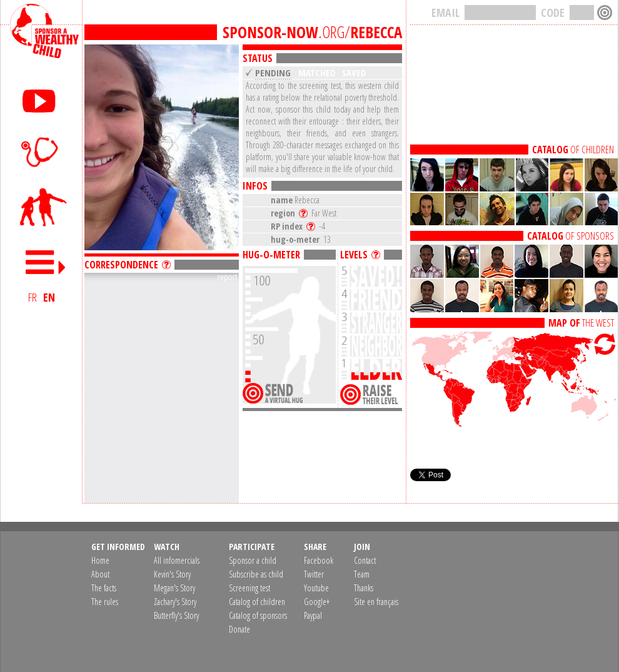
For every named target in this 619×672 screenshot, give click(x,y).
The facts (104, 588)
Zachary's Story (175, 602)
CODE (553, 13)
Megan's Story (174, 588)
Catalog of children (257, 602)
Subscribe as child (256, 574)
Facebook (319, 560)
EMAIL (445, 13)
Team (362, 574)
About (100, 574)
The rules (105, 602)
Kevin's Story (172, 574)
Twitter (314, 574)
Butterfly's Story (176, 615)
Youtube (316, 588)
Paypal (313, 615)
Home (100, 560)
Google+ (317, 602)
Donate (239, 629)
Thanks (364, 588)
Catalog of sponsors (258, 615)
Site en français (376, 602)
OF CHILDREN (573, 150)
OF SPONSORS (571, 236)
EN (49, 297)
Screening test (249, 588)
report (227, 277)
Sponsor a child (253, 560)
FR (33, 297)
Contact (365, 560)
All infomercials (177, 560)
